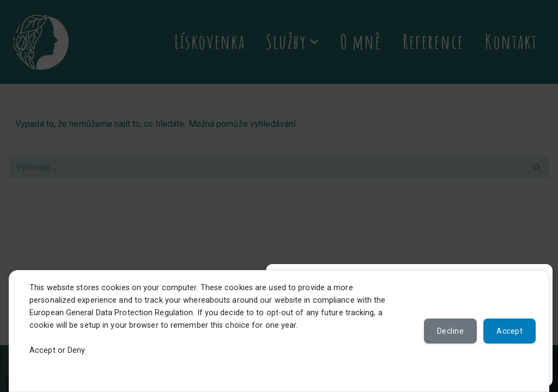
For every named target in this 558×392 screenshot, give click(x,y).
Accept (510, 331)
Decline (451, 331)
